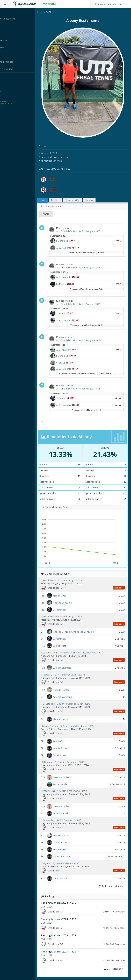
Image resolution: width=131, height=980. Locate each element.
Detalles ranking (113, 969)
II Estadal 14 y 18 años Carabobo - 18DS (68, 820)
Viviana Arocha (67, 719)
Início (49, 200)
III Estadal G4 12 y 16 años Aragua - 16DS (86, 389)
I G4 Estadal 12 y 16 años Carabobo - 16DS (69, 762)
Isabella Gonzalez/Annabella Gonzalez (80, 632)
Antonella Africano (69, 697)
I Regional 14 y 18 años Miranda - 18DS (67, 864)
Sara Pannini (66, 610)
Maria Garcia (66, 850)
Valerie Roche (67, 748)
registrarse (120, 4)
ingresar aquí (105, 4)
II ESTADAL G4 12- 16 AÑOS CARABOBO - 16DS (71, 791)
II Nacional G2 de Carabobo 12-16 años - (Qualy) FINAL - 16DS (79, 653)
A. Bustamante (70, 248)
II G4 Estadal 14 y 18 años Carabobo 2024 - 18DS (72, 704)
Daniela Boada (67, 879)
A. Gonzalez (69, 350)
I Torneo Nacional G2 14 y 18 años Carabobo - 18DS (74, 726)
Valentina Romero (69, 668)
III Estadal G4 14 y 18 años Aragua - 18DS (86, 231)
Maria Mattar (66, 596)
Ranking (96, 200)
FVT (68, 588)
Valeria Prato (66, 646)
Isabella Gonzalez (69, 603)
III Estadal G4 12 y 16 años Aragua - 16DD (86, 341)
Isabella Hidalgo (68, 690)
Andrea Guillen (67, 784)
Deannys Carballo (69, 777)
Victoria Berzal (67, 813)
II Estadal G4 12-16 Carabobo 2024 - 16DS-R (70, 675)
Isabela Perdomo (68, 857)
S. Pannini (68, 314)
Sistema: (6, 77)
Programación (79, 200)
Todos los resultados (110, 886)
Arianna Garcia (67, 836)
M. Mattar (68, 284)
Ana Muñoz (65, 741)
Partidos (62, 200)
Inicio (47, 13)
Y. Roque (67, 363)
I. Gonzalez (69, 241)
